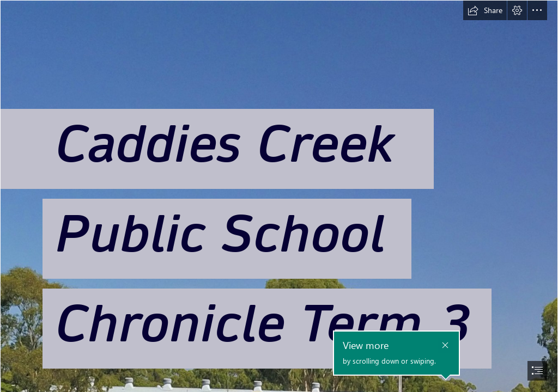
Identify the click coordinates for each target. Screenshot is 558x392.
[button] (485, 10)
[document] (279, 196)
